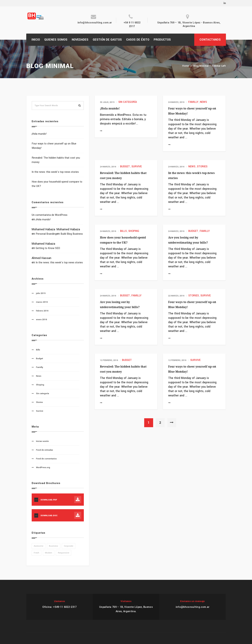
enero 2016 (42, 320)
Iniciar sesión (42, 441)
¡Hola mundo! (110, 108)
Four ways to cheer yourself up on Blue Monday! (54, 146)
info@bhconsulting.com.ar (95, 23)
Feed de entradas (45, 450)
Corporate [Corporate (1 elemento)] (69, 546)
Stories (202, 167)
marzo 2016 (42, 302)
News (203, 102)
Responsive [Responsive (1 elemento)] (64, 553)
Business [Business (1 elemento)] (54, 546)
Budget (125, 167)
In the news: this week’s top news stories (55, 172)
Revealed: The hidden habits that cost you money (56, 160)
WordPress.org (43, 467)
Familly (193, 102)
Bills (123, 231)
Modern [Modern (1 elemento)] (49, 553)
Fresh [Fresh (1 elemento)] (36, 553)
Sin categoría (128, 102)
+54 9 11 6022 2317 (132, 24)
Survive (137, 167)
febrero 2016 (42, 311)
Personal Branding (46, 234)
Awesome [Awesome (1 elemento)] (38, 546)
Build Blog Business (72, 234)
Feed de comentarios (46, 459)
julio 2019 (41, 293)
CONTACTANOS (210, 40)
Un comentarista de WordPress (50, 215)
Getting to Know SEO (48, 248)
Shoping (134, 231)
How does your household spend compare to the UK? (57, 184)
